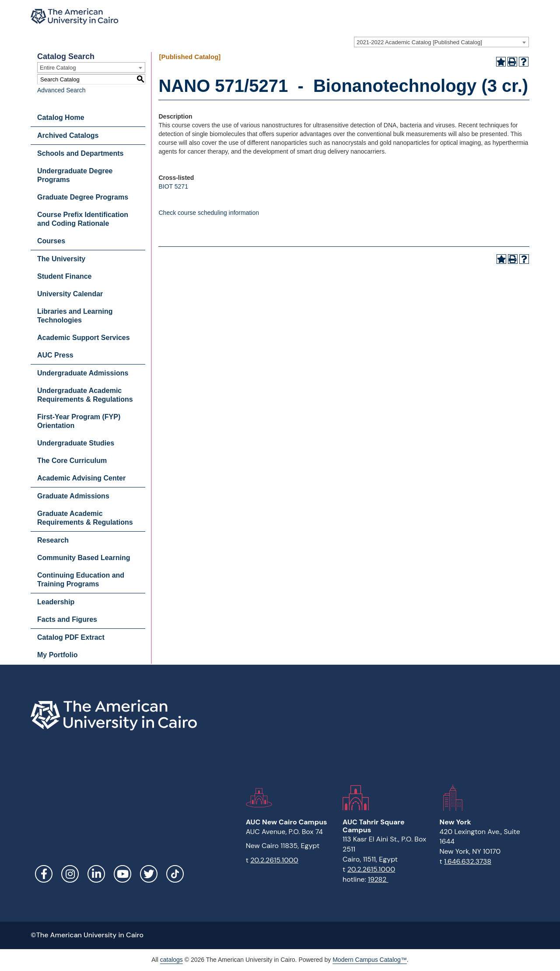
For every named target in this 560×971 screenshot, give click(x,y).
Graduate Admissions (73, 496)
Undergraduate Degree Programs (75, 175)
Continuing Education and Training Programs (81, 580)
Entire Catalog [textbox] (58, 68)
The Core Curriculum (72, 461)
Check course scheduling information (209, 213)
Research (53, 540)
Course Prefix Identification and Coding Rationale (83, 219)
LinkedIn (96, 874)
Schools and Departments (80, 153)
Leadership (56, 602)
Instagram (70, 874)
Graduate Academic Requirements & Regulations (85, 518)
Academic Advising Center (81, 478)
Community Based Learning (84, 558)
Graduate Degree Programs (83, 197)
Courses (51, 241)
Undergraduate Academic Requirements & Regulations (85, 395)
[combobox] (441, 42)
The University (61, 259)
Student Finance (64, 276)
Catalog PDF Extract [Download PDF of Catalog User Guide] (71, 637)
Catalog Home (61, 117)
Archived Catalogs (68, 135)
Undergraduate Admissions (83, 373)
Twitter (149, 874)
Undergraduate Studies (76, 443)
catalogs (171, 960)
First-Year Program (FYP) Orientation (79, 421)
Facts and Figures (67, 619)
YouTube (122, 874)
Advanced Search (61, 90)
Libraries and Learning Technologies (75, 316)
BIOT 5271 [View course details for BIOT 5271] (173, 186)
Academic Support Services (84, 338)
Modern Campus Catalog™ (370, 960)
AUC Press (55, 355)
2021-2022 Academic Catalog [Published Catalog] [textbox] (419, 42)
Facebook (44, 874)
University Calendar (70, 294)
